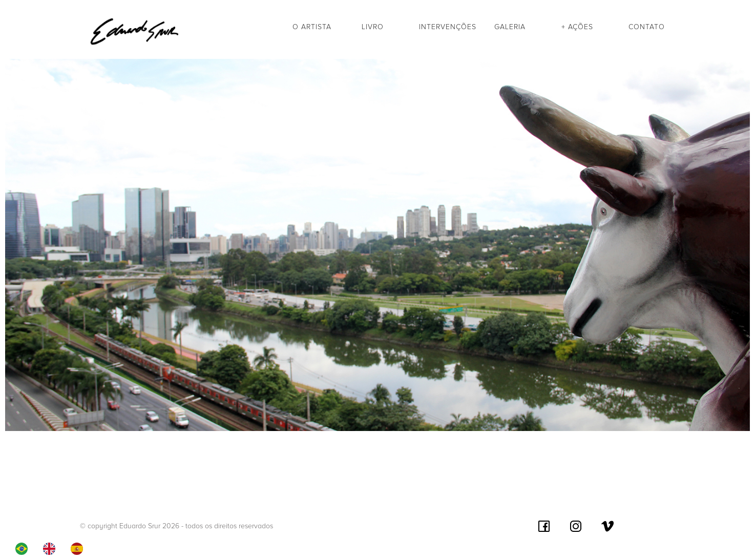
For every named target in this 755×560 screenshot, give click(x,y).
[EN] (52, 549)
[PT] (24, 549)
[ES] (79, 549)
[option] (52, 549)
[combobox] (24, 549)
